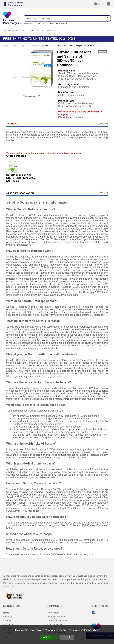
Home (6, 613)
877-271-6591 (46, 24)
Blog (24, 31)
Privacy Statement (56, 617)
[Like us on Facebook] (94, 612)
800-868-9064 (61, 24)
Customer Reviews (11, 31)
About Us (51, 31)
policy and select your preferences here (77, 630)
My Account (53, 613)
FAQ (43, 31)
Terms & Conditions (57, 621)
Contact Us (33, 31)
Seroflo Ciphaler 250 (19, 175)
